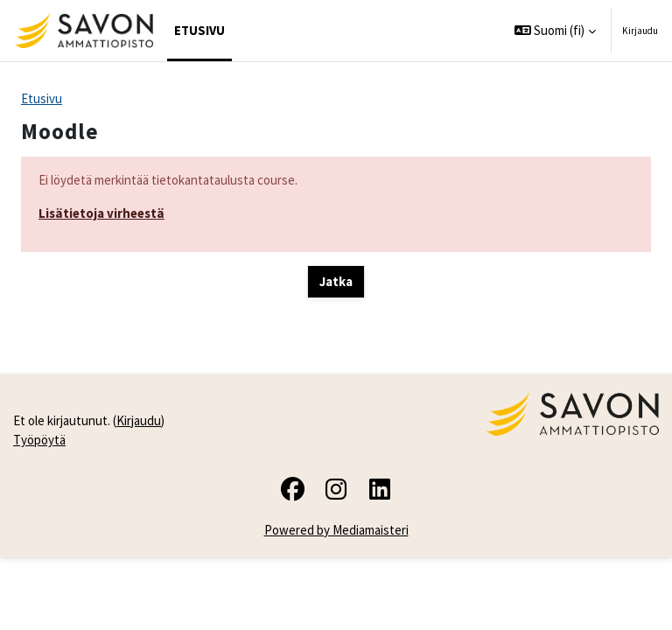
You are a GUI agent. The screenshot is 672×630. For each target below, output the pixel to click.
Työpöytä (39, 440)
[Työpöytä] (84, 31)
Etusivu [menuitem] (199, 30)
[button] (556, 31)
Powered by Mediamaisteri (336, 530)
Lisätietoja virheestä (101, 213)
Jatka (336, 281)
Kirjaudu (640, 31)
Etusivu (42, 98)
